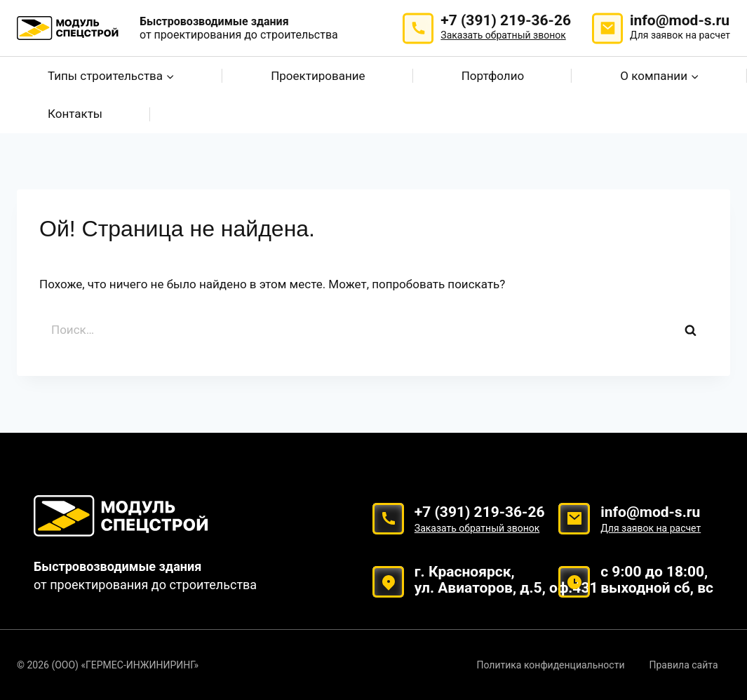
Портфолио (493, 76)
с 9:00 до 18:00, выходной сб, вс (657, 580)
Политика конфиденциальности (550, 665)
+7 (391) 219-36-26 (506, 27)
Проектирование (318, 76)
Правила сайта (684, 665)
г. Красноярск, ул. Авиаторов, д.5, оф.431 (506, 580)
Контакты (75, 114)
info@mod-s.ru (680, 27)
